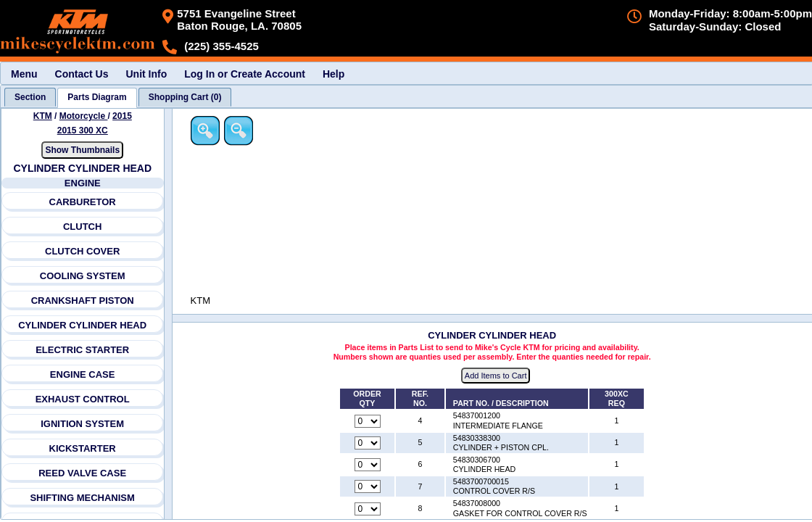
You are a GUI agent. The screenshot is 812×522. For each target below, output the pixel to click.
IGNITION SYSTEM (82, 424)
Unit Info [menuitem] (146, 74)
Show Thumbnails (83, 150)
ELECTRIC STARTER (82, 350)
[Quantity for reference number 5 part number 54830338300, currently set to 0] (368, 443)
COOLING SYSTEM (83, 276)
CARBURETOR (83, 202)
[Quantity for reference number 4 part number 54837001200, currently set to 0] (368, 421)
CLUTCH (82, 227)
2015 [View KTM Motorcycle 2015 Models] (122, 116)
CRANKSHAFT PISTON (83, 301)
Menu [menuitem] (24, 74)
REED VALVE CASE (82, 473)
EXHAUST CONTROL (83, 399)
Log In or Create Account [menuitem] (245, 74)
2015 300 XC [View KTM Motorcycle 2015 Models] (83, 130)
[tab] (30, 97)
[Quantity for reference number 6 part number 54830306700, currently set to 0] (368, 465)
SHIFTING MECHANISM (83, 498)
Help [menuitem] (333, 74)
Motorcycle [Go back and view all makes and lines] (84, 116)
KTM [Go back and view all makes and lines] (43, 116)
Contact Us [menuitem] (82, 74)
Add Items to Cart (497, 376)
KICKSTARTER (83, 448)
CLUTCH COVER (82, 251)
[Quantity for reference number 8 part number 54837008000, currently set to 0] (368, 509)
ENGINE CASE (83, 374)
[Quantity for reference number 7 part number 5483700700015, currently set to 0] (368, 487)
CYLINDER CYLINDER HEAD (82, 325)
